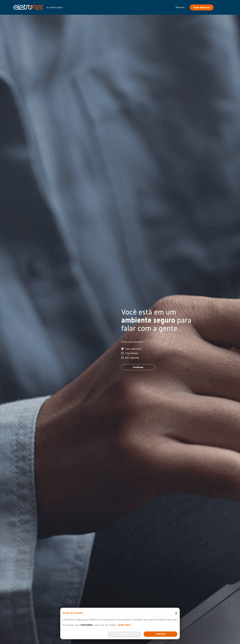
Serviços (180, 7)
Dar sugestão (132, 358)
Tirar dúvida (132, 353)
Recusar (124, 634)
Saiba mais (124, 625)
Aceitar (160, 634)
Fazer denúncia (133, 349)
